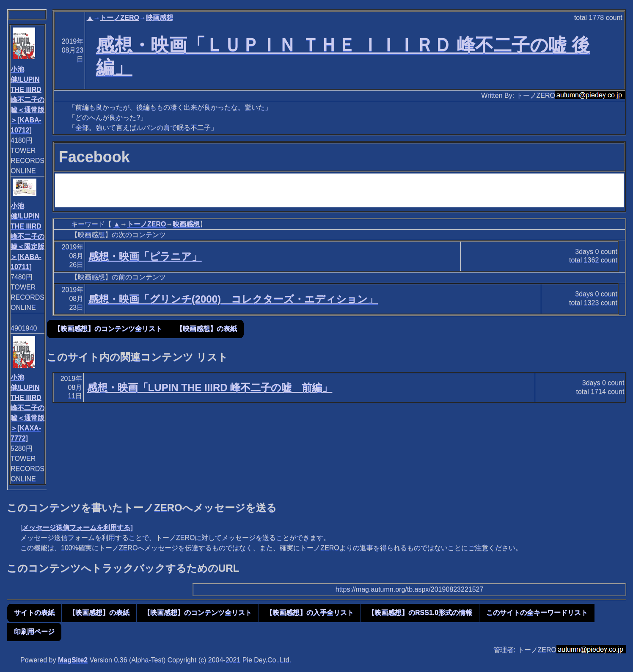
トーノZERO (119, 18)
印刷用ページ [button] (34, 632)
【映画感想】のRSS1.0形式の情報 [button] (420, 613)
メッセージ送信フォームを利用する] (77, 527)
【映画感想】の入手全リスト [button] (310, 613)
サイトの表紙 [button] (34, 613)
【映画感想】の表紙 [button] (206, 329)
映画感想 (160, 18)
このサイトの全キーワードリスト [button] (537, 613)
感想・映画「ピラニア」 (145, 256)
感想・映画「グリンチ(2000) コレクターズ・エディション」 (233, 299)
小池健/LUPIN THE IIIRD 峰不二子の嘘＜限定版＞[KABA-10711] (28, 236)
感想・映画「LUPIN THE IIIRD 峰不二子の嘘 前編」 (210, 387)
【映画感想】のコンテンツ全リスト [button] (108, 329)
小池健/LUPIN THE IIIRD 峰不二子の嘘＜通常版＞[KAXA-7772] (28, 408)
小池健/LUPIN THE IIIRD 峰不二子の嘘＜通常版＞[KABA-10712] (28, 100)
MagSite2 (73, 660)
